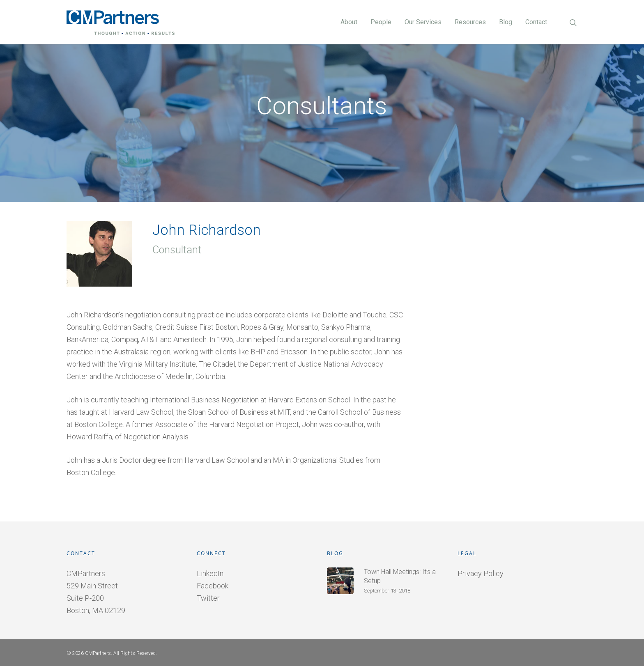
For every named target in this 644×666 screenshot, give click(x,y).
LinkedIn (210, 573)
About (349, 22)
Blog (506, 22)
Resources (470, 22)
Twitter (208, 598)
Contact (536, 22)
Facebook (213, 586)
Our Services (423, 22)
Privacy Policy (481, 573)
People (381, 22)
